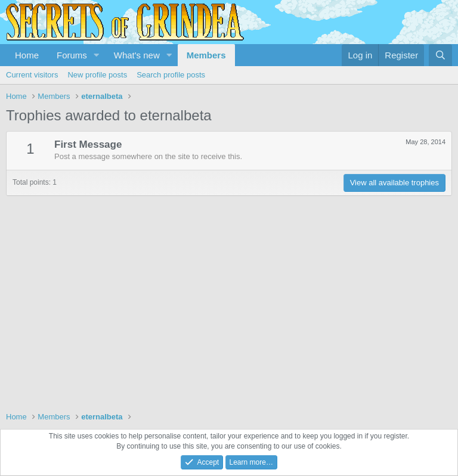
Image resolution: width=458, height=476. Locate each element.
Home (27, 55)
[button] (97, 55)
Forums (72, 55)
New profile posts (97, 75)
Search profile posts (171, 75)
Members (206, 55)
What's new (137, 55)
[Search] (440, 55)
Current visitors (32, 75)
